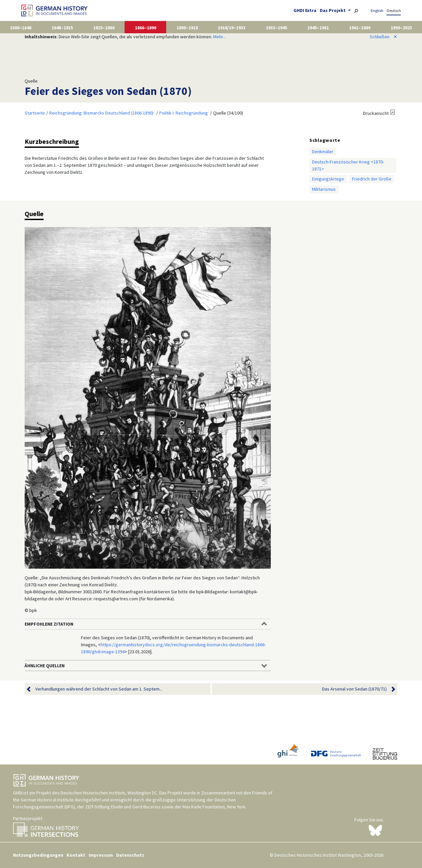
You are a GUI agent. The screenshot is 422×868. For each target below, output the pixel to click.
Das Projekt (333, 10)
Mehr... (219, 37)
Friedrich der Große (372, 179)
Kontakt (76, 855)
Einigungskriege (328, 179)
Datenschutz (130, 855)
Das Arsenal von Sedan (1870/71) (354, 689)
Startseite (35, 113)
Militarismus (324, 189)
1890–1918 (187, 28)
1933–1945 (276, 28)
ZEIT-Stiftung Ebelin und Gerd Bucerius (123, 807)
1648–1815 (62, 28)
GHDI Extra (305, 10)
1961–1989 (360, 28)
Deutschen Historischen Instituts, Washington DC (109, 793)
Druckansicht (376, 113)
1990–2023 (401, 28)
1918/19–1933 (232, 28)
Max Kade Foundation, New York (214, 807)
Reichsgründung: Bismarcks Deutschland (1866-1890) (101, 113)
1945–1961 (318, 28)
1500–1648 (21, 28)
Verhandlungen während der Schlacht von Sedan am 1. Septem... (99, 689)
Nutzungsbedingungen (38, 855)
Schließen (384, 37)
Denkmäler (323, 151)
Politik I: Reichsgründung (184, 113)
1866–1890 (146, 28)
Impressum (101, 855)
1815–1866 (104, 28)
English (377, 10)
